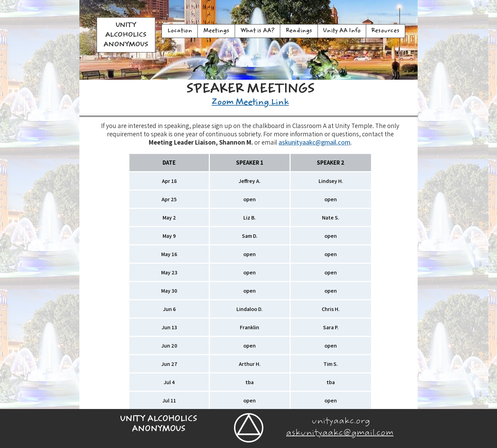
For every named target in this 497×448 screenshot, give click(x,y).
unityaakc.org (341, 422)
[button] (216, 31)
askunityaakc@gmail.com (314, 142)
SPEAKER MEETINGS (250, 90)
